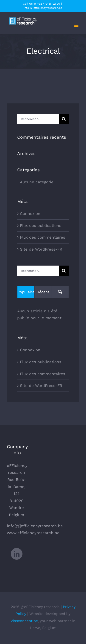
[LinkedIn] (17, 554)
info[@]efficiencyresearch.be (43, 8)
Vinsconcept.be (24, 621)
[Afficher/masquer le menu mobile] (77, 27)
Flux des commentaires (43, 237)
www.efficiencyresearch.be (33, 533)
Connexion (30, 214)
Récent (43, 292)
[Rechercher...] (38, 119)
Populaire (26, 292)
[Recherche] (64, 119)
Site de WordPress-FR (41, 249)
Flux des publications (41, 225)
